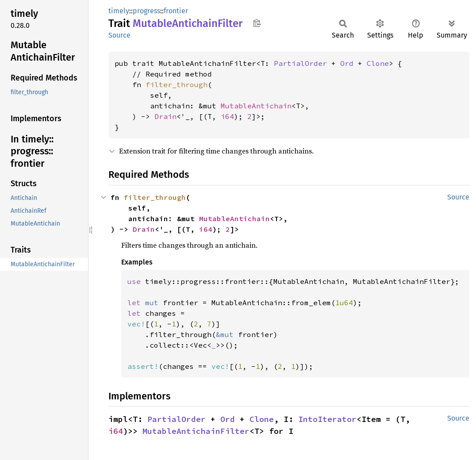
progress (146, 11)
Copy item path (257, 23)
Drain (165, 116)
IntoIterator (327, 419)
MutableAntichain (256, 106)
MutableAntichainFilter (196, 431)
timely (119, 11)
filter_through (177, 84)
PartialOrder (300, 63)
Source (119, 35)
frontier (176, 11)
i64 (227, 116)
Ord (347, 63)
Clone (378, 63)
